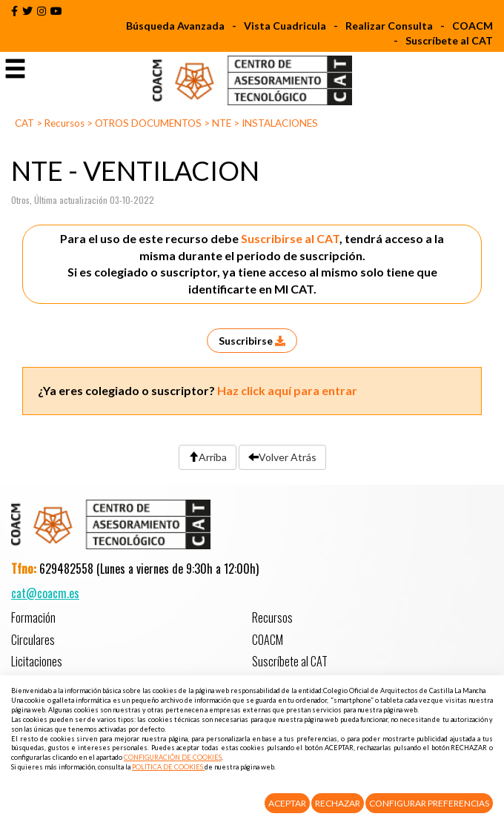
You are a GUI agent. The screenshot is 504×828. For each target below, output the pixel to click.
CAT (24, 123)
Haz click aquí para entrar (287, 390)
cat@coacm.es (45, 593)
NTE (222, 123)
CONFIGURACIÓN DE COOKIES (173, 757)
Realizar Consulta (389, 26)
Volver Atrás (282, 457)
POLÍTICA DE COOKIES (168, 767)
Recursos (64, 123)
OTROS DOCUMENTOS (148, 123)
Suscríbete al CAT (449, 40)
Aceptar (287, 803)
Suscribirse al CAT (290, 238)
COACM (472, 26)
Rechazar (338, 803)
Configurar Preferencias (429, 803)
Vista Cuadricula (285, 26)
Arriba (208, 457)
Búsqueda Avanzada (175, 26)
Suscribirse (252, 341)
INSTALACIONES (280, 123)
